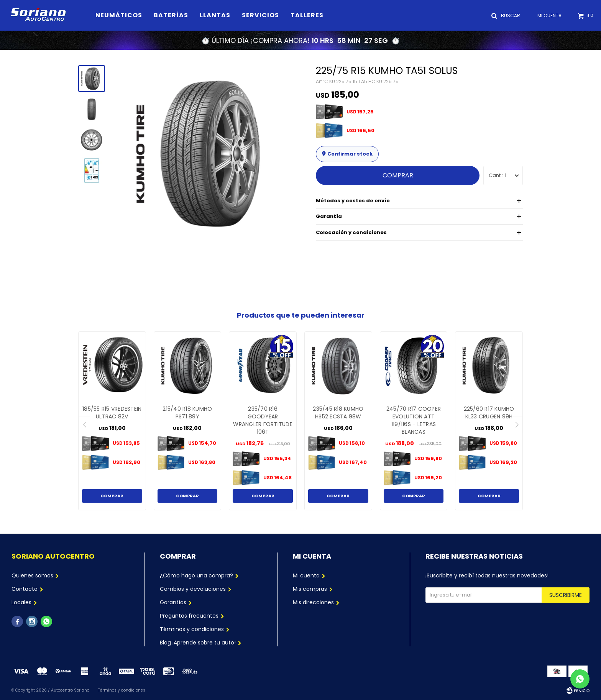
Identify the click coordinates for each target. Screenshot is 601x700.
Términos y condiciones (192, 629)
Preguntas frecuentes (189, 616)
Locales (21, 602)
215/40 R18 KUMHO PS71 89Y (187, 413)
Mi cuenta (306, 575)
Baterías (171, 15)
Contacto (25, 589)
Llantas (215, 15)
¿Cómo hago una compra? (196, 575)
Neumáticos (119, 15)
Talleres (307, 15)
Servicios (260, 15)
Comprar (398, 175)
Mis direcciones (313, 602)
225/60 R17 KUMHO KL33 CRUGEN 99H (489, 413)
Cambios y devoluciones (193, 589)
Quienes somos (32, 575)
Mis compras (310, 589)
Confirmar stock (350, 154)
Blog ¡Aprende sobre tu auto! (198, 643)
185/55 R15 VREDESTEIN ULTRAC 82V (112, 413)
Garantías (173, 602)
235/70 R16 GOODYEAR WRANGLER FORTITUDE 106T (263, 420)
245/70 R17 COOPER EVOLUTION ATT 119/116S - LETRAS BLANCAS (414, 420)
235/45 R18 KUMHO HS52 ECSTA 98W (338, 413)
